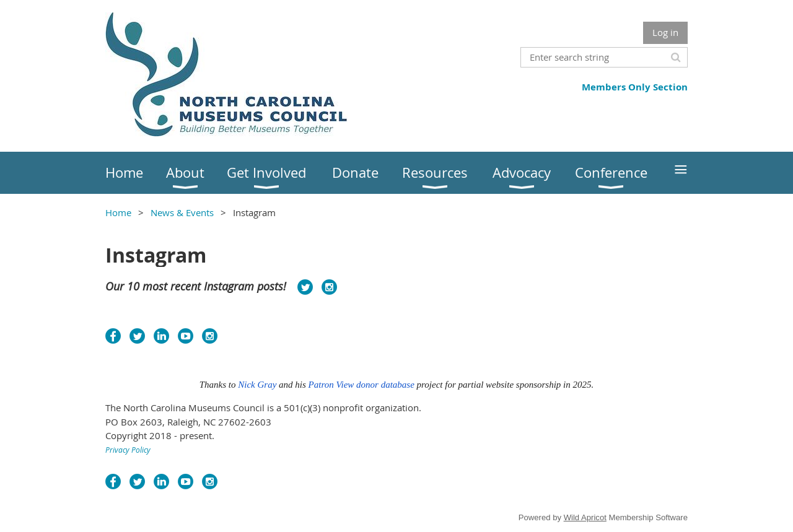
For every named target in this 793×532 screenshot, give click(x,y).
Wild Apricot (585, 517)
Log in (665, 32)
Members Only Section (635, 87)
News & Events (182, 212)
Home (118, 212)
